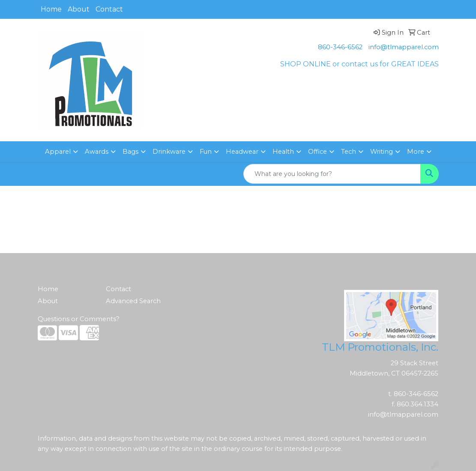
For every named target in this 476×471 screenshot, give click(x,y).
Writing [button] (382, 152)
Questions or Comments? (79, 319)
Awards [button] (97, 152)
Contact (109, 9)
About (79, 9)
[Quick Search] (332, 174)
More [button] (416, 152)
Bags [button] (130, 152)
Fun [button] (206, 152)
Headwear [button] (242, 152)
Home (51, 9)
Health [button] (283, 152)
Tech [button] (349, 152)
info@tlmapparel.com (404, 47)
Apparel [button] (58, 152)
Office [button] (317, 152)
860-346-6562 (340, 47)
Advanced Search (133, 301)
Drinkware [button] (169, 152)
